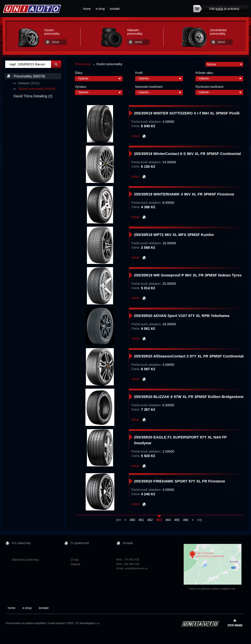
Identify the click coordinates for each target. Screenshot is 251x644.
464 (168, 520)
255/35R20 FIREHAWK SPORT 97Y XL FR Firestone (180, 481)
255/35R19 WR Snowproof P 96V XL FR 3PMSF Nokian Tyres (188, 275)
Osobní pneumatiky (52, 32)
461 (141, 520)
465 (177, 520)
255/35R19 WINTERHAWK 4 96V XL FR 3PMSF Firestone (184, 194)
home (87, 9)
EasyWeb (40, 623)
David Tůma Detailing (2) (33, 96)
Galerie (76, 564)
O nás (75, 560)
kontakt (115, 9)
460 (132, 520)
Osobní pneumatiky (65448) (37, 89)
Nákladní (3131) (29, 83)
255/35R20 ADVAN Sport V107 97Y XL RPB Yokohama (182, 316)
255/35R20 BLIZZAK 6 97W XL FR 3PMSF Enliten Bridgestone (189, 397)
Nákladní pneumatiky (135, 32)
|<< (119, 520)
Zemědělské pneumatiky (218, 32)
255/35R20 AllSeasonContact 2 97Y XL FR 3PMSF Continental (189, 356)
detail (56, 42)
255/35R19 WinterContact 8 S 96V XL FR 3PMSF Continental (187, 154)
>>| (199, 520)
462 (150, 520)
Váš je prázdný (224, 9)
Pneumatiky (83, 64)
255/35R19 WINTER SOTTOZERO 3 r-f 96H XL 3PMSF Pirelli (187, 113)
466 (186, 520)
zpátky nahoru (235, 623)
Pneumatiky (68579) (29, 76)
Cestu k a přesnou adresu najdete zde (212, 589)
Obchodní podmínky (25, 560)
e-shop (100, 9)
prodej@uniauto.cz (136, 568)
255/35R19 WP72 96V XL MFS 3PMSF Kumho (174, 235)
